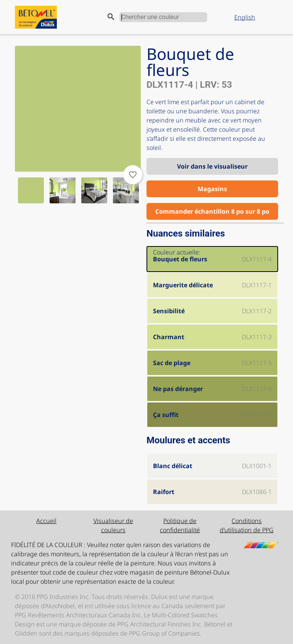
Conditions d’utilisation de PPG (247, 525)
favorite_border (133, 175)
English (245, 17)
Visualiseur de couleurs (113, 525)
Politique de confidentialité (180, 525)
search (111, 17)
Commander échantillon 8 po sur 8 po (212, 211)
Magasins (212, 189)
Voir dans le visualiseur (212, 166)
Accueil (46, 521)
